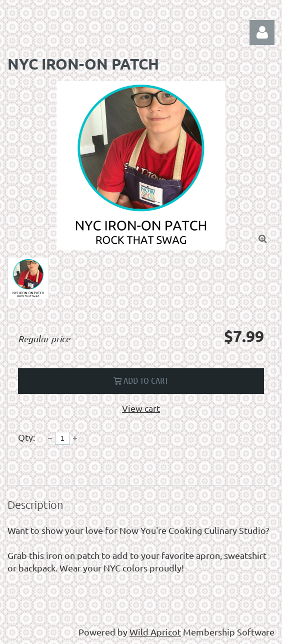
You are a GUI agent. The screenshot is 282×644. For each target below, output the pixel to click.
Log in (262, 33)
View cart (141, 408)
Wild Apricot (155, 632)
